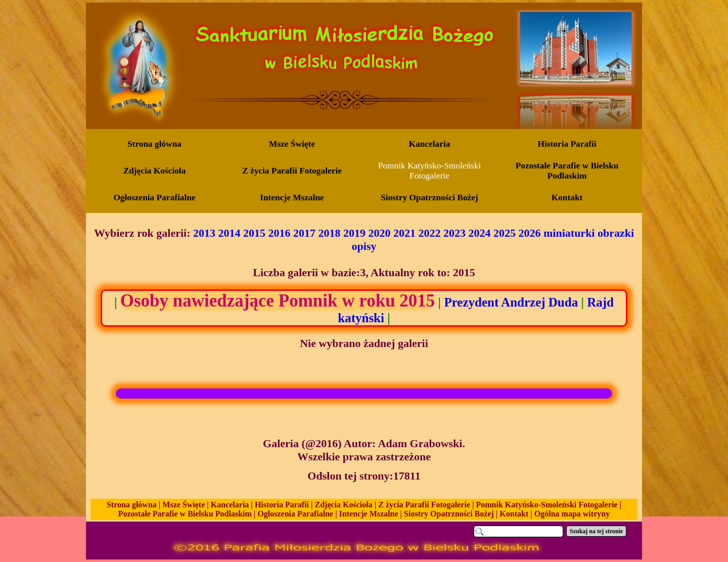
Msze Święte (184, 505)
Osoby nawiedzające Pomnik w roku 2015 (278, 301)
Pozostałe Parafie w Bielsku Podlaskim (185, 514)
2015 (254, 233)
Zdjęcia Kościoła (344, 505)
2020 (380, 233)
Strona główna (132, 505)
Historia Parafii (282, 505)
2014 (230, 233)
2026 (530, 233)
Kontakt (514, 514)
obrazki (616, 233)
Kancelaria (230, 505)
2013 (204, 233)
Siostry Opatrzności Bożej (449, 514)
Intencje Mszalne (369, 514)
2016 (280, 233)
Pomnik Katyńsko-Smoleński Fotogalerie (547, 505)
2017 (304, 233)
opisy (364, 246)
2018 (330, 233)
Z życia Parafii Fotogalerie (424, 505)
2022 (430, 233)
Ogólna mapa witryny (572, 514)
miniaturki (569, 233)
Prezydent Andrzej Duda (511, 302)
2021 (404, 233)
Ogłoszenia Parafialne (295, 514)
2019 (354, 233)
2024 (480, 233)
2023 (454, 233)
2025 (505, 233)
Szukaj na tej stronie (596, 531)
